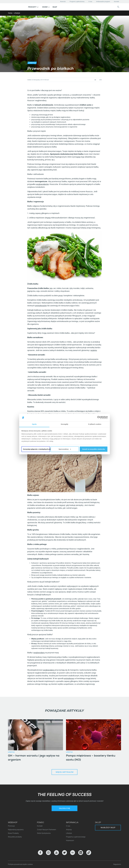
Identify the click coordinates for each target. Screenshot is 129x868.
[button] (33, 7)
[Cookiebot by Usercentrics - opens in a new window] (99, 418)
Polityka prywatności (16, 864)
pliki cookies (28, 864)
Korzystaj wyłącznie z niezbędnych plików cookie (37, 449)
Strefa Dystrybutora (44, 833)
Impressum (70, 840)
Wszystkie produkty (15, 837)
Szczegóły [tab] (64, 424)
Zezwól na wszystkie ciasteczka (93, 449)
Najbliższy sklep (108, 828)
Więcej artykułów (65, 772)
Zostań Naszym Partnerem (47, 830)
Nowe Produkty (13, 833)
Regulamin (117, 864)
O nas (90, 2)
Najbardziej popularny (16, 830)
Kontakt (117, 2)
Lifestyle (17, 13)
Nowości (63, 2)
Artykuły (69, 830)
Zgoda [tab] (34, 424)
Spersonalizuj (65, 449)
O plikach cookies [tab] (95, 424)
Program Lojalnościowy (77, 2)
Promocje (11, 826)
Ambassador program (103, 2)
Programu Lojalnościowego (76, 837)
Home (10, 13)
